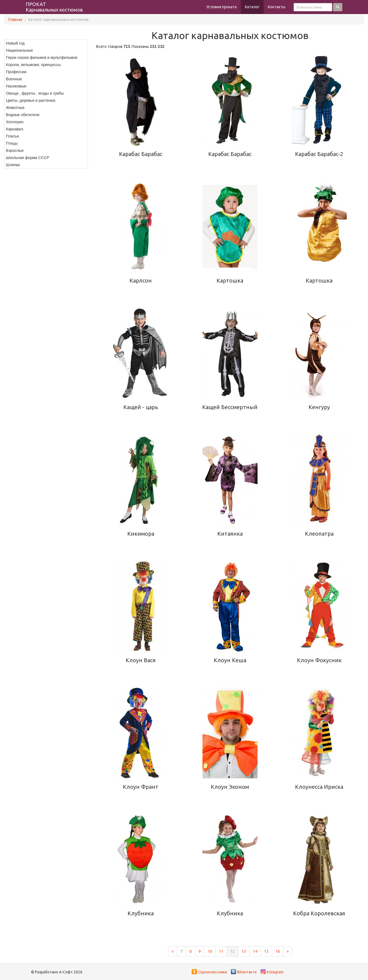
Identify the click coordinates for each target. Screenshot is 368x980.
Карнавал (15, 129)
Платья (13, 136)
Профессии (16, 72)
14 (255, 951)
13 (244, 951)
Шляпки (13, 165)
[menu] (46, 104)
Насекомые (16, 86)
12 (232, 951)
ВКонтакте (247, 972)
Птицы (12, 143)
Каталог (252, 7)
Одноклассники (213, 972)
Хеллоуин (15, 122)
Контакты (277, 7)
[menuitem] (46, 43)
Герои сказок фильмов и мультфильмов (42, 58)
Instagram (275, 972)
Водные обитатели (23, 115)
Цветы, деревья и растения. (31, 100)
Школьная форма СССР (28, 158)
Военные (14, 79)
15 (266, 951)
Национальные (20, 50)
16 (278, 951)
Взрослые (15, 150)
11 (221, 951)
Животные (15, 108)
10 (210, 951)
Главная (15, 20)
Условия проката (221, 7)
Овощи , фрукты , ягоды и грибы (35, 93)
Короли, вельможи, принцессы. (34, 65)
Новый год (15, 43)
